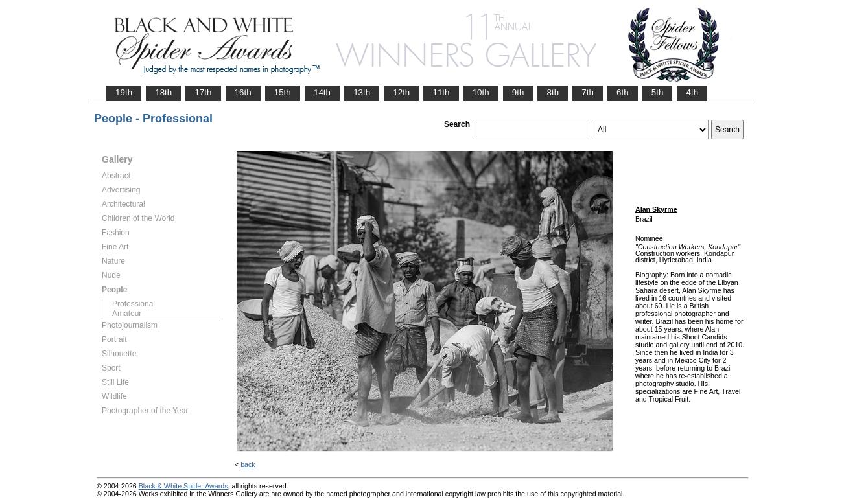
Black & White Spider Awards (183, 486)
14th (322, 92)
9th (518, 92)
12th (401, 92)
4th (692, 92)
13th (362, 92)
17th (203, 92)
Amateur (127, 314)
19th (124, 92)
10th (481, 92)
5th (658, 92)
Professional (134, 304)
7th (588, 92)
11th (441, 92)
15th (283, 92)
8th (553, 92)
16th (243, 92)
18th (163, 92)
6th (623, 92)
